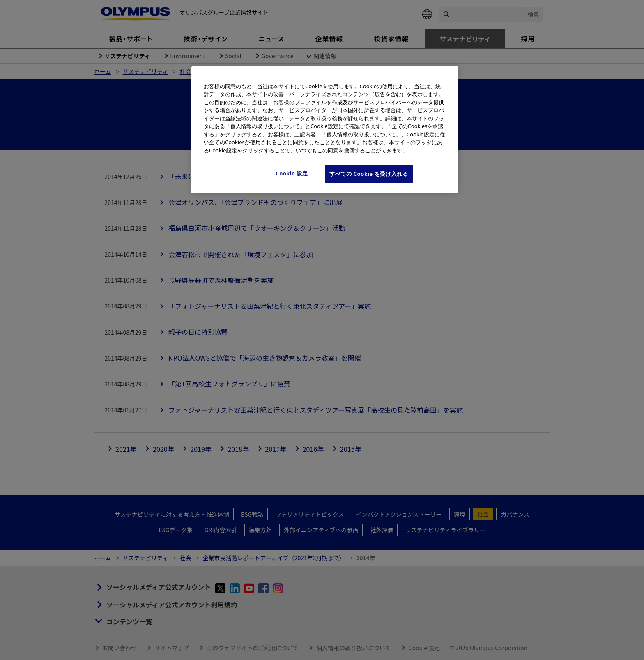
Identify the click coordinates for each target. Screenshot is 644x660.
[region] (325, 130)
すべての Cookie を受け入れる (369, 174)
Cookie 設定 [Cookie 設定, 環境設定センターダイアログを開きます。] (292, 173)
